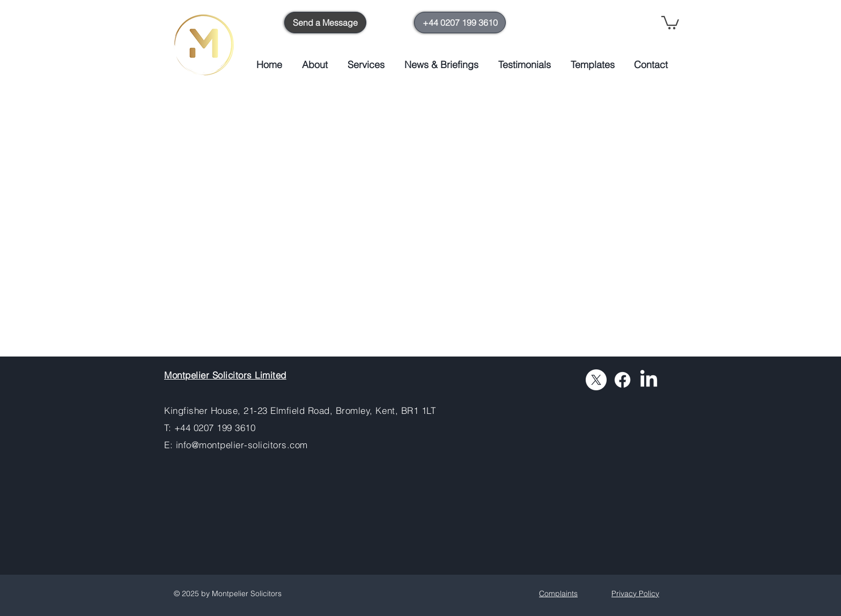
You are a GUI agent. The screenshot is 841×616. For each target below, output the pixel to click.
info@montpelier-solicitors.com (242, 445)
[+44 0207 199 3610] (460, 23)
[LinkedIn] (649, 380)
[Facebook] (622, 380)
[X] (596, 380)
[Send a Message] (325, 23)
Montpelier (187, 375)
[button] (670, 22)
